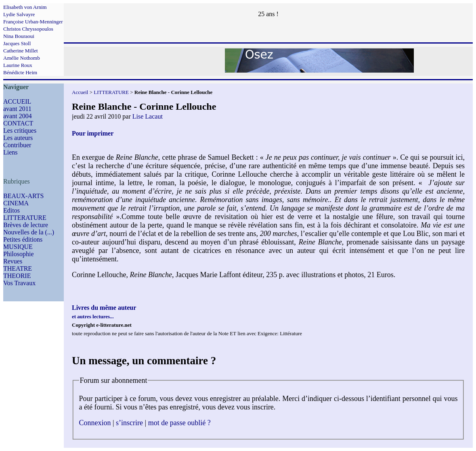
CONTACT (18, 123)
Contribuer (17, 145)
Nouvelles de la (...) (29, 232)
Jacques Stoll (17, 43)
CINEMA (16, 203)
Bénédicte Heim (20, 72)
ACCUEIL (17, 101)
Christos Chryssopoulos (28, 29)
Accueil (80, 92)
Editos (12, 210)
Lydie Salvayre (19, 14)
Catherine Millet (21, 51)
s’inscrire (129, 423)
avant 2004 (18, 116)
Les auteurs (18, 138)
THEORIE (17, 276)
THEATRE (18, 268)
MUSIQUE (18, 247)
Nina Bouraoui (19, 36)
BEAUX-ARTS (23, 196)
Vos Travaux (19, 283)
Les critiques (20, 130)
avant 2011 (17, 109)
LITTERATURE (25, 218)
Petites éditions (23, 239)
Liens (10, 152)
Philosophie (19, 254)
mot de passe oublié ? (179, 423)
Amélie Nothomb (22, 58)
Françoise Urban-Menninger (33, 22)
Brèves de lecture (26, 225)
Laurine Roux (18, 65)
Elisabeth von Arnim (25, 7)
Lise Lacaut (148, 116)
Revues (13, 261)
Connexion (95, 423)
